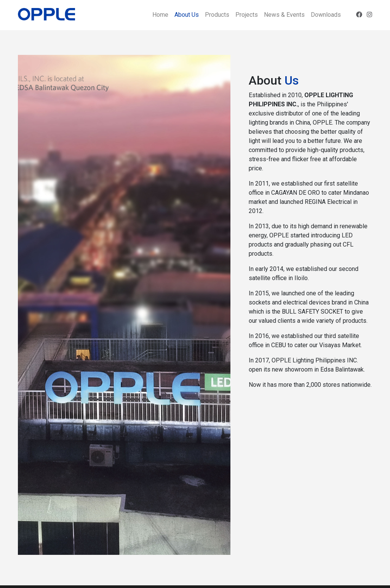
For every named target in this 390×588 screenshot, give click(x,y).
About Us (187, 15)
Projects (247, 15)
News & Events (284, 15)
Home (160, 15)
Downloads (326, 15)
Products (217, 15)
